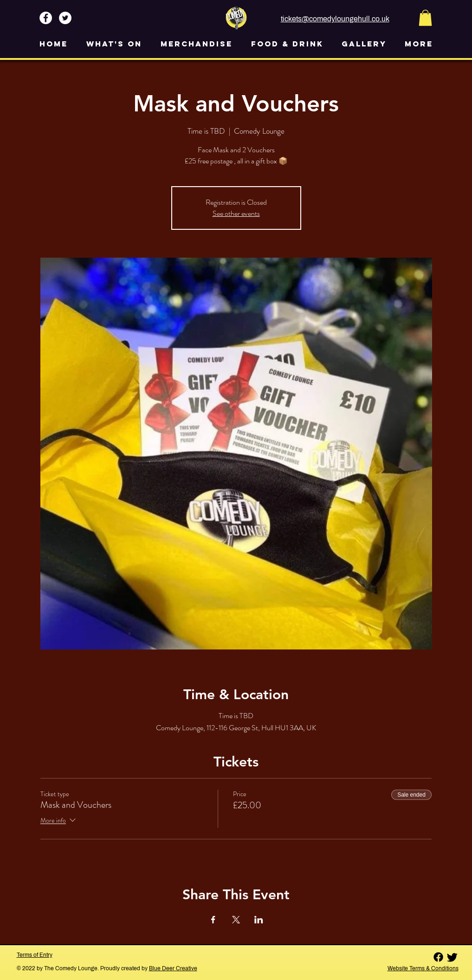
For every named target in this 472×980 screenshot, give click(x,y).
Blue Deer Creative (173, 968)
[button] (425, 18)
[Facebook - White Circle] (46, 18)
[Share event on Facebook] (213, 920)
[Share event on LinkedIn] (259, 920)
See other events (236, 213)
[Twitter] (452, 957)
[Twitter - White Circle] (65, 18)
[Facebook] (438, 957)
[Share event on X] (236, 920)
